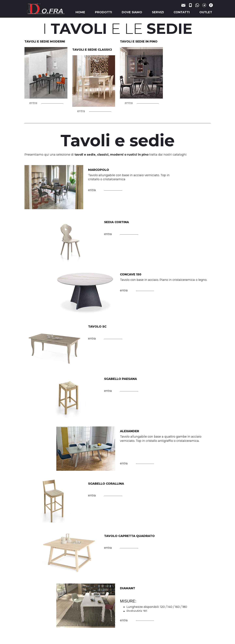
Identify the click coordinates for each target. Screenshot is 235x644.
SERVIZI (158, 12)
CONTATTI (182, 12)
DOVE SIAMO (132, 12)
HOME (80, 12)
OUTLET (206, 12)
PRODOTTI (103, 12)
